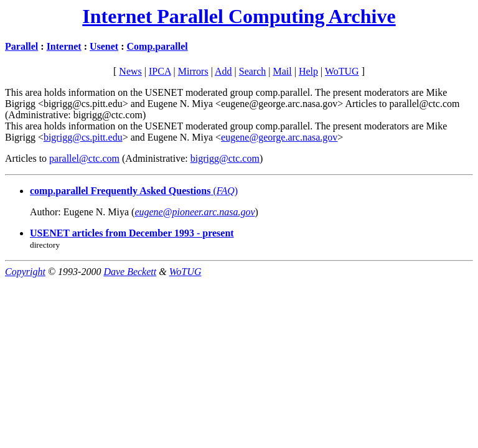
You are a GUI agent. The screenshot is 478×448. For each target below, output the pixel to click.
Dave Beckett (130, 272)
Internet (64, 46)
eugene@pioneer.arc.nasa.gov (194, 212)
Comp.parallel (157, 46)
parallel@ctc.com (84, 158)
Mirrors (193, 71)
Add (223, 71)
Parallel (21, 46)
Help (308, 71)
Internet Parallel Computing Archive (239, 16)
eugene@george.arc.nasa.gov (279, 137)
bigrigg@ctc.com (225, 158)
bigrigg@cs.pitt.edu (83, 137)
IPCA (160, 71)
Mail (282, 71)
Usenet (104, 46)
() (134, 191)
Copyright (25, 272)
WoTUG (342, 71)
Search (253, 71)
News (130, 71)
